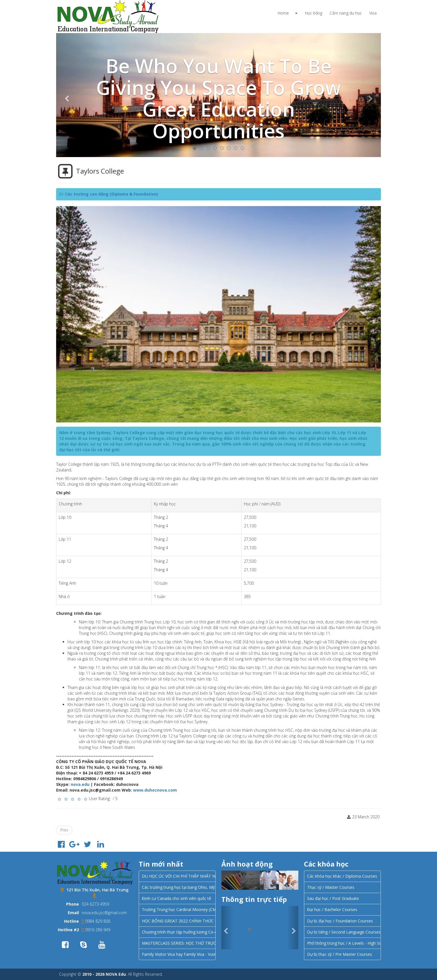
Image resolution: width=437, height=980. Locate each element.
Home (283, 13)
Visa (373, 13)
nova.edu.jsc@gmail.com (104, 913)
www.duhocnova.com (155, 790)
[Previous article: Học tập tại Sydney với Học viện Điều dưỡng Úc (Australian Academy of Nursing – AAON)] (64, 830)
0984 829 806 (96, 921)
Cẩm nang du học (346, 13)
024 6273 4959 (95, 904)
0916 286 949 (96, 930)
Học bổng (314, 13)
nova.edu (80, 784)
